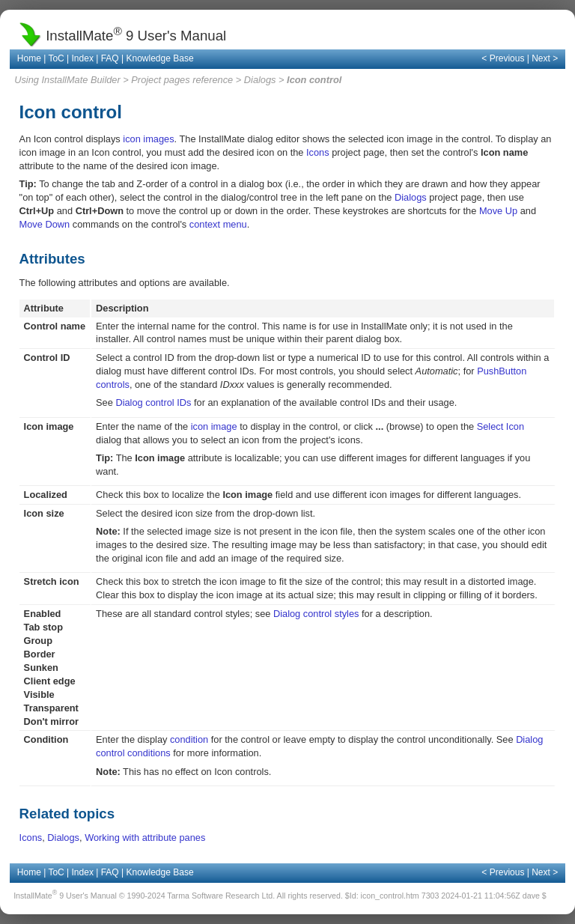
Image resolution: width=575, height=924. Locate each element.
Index (83, 58)
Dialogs (260, 80)
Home (29, 58)
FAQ (110, 58)
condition (189, 739)
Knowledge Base (160, 58)
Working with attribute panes (145, 838)
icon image (214, 426)
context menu (218, 224)
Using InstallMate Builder (67, 80)
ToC (56, 58)
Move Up (498, 211)
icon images (148, 139)
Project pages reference (182, 80)
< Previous (503, 58)
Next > (545, 58)
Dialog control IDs (153, 402)
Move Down (45, 224)
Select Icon (501, 426)
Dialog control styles (316, 614)
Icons (318, 152)
